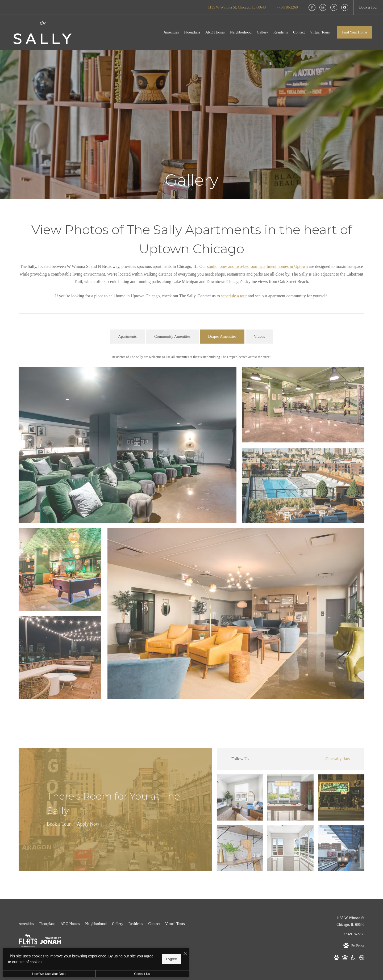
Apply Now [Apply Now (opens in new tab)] (88, 824)
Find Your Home (355, 32)
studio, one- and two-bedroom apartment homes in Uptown (258, 266)
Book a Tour (59, 824)
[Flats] (28, 941)
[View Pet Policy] (354, 946)
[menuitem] (171, 32)
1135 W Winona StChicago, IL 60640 (350, 921)
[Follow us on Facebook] (312, 7)
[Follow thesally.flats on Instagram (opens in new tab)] (291, 759)
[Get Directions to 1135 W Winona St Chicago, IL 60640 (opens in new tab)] (237, 7)
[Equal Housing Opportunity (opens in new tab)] (345, 959)
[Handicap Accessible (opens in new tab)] (353, 959)
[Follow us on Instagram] (323, 7)
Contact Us (142, 974)
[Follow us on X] (334, 7)
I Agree (171, 959)
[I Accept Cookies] (185, 954)
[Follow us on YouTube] (345, 7)
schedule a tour (234, 296)
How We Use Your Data (49, 974)
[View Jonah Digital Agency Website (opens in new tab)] (50, 942)
